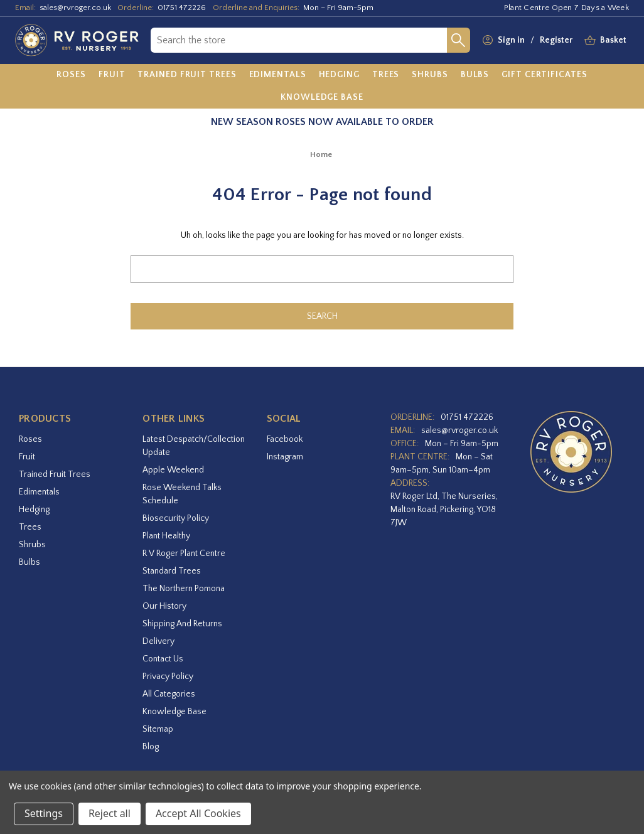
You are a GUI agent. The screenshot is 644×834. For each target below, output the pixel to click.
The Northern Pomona (184, 589)
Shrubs (32, 545)
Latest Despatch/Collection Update (194, 446)
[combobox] (299, 40)
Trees (30, 527)
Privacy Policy (168, 676)
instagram (285, 457)
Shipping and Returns (182, 624)
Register (556, 40)
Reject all (110, 813)
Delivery (158, 641)
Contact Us (163, 659)
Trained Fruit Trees (55, 474)
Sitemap (158, 729)
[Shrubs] (430, 75)
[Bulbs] (475, 75)
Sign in (511, 40)
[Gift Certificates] (544, 75)
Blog (151, 747)
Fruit (27, 457)
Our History (164, 606)
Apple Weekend (173, 470)
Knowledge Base (174, 712)
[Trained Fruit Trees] (187, 75)
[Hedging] (339, 75)
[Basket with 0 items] (613, 40)
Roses (30, 439)
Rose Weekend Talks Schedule (182, 494)
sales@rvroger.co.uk (75, 8)
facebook (285, 439)
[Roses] (71, 75)
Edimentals (39, 492)
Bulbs (30, 562)
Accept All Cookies (198, 813)
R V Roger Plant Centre (184, 553)
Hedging (34, 510)
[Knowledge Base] (322, 97)
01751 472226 (182, 8)
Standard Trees (172, 571)
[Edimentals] (278, 75)
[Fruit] (112, 75)
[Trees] (386, 75)
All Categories (169, 694)
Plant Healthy (166, 536)
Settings (44, 813)
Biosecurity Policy (176, 518)
